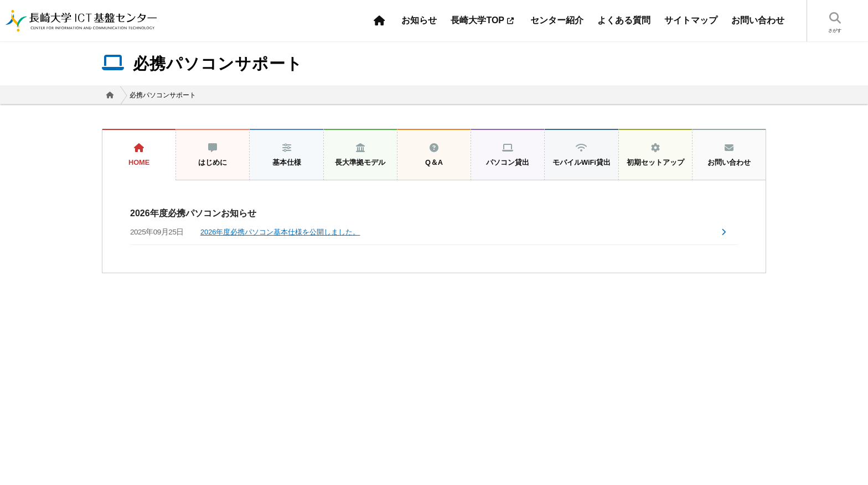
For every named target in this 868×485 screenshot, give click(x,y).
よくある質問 (624, 20)
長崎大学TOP (484, 20)
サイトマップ (691, 20)
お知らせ (419, 20)
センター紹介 (557, 20)
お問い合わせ (758, 20)
